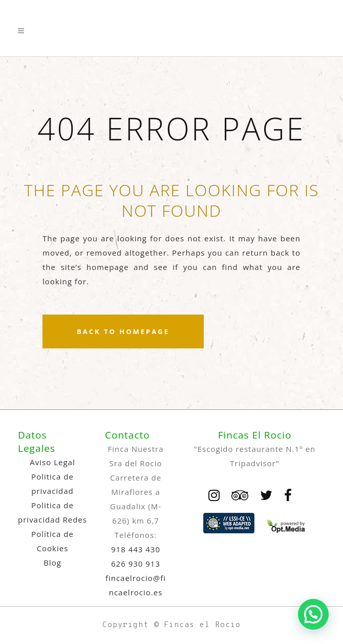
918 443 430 (136, 549)
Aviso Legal (52, 462)
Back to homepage (123, 331)
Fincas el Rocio (202, 625)
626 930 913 (136, 564)
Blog (52, 563)
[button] (313, 614)
